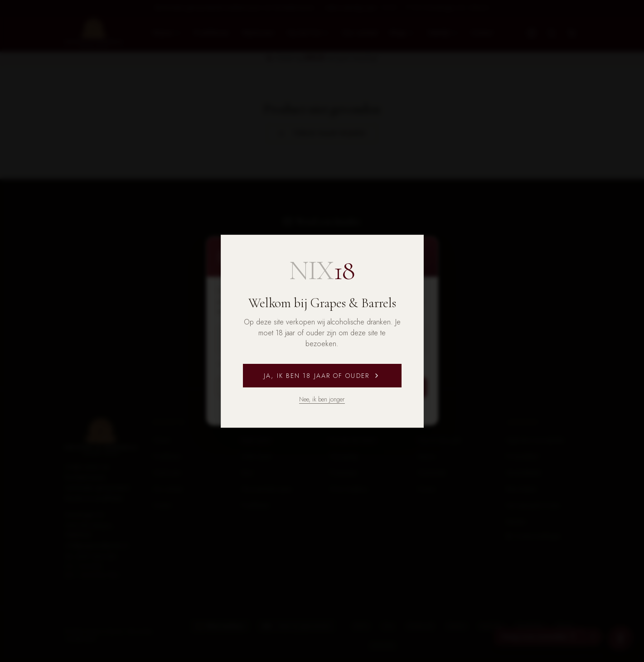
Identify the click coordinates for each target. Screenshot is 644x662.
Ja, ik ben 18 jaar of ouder (322, 376)
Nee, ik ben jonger (322, 399)
